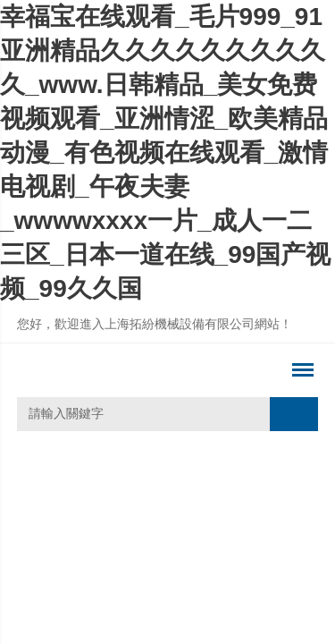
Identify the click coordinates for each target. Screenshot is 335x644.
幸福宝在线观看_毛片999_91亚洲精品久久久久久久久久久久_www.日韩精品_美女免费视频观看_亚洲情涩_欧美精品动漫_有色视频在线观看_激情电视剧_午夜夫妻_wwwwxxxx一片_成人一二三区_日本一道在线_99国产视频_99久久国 (165, 153)
